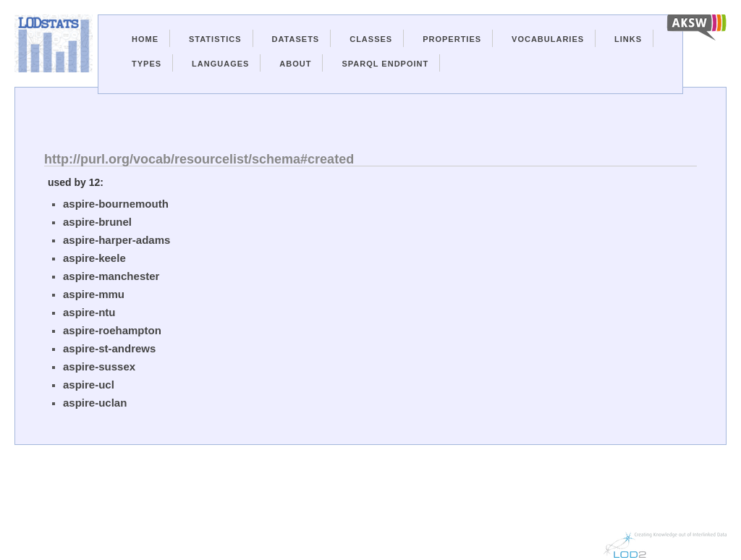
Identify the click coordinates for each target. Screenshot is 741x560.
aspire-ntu (89, 312)
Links (628, 39)
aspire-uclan (95, 403)
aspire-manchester (111, 276)
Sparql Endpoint (385, 64)
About (295, 64)
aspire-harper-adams (117, 240)
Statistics (215, 39)
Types (147, 64)
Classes (371, 39)
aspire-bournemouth (116, 204)
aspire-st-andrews (109, 348)
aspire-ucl (89, 385)
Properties (452, 39)
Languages (220, 64)
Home (145, 39)
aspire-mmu (94, 294)
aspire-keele (94, 258)
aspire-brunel (97, 222)
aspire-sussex (99, 366)
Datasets (296, 39)
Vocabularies (548, 39)
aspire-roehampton (112, 330)
